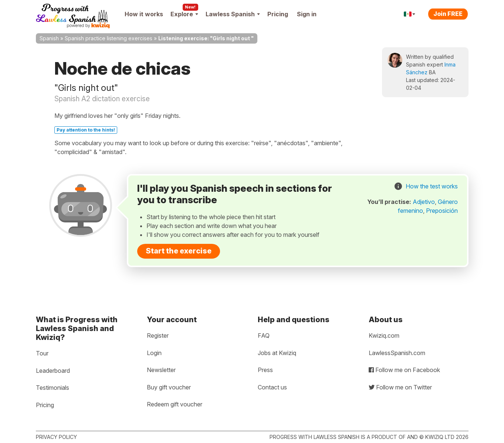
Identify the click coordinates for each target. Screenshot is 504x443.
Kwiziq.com (384, 335)
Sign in (307, 14)
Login (154, 353)
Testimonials (53, 388)
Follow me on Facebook (404, 370)
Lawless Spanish (233, 14)
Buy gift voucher (169, 387)
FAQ (264, 335)
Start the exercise (179, 251)
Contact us (272, 387)
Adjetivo (424, 202)
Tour (42, 353)
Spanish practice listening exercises (109, 38)
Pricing (278, 14)
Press (265, 370)
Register (158, 335)
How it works (144, 14)
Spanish (49, 38)
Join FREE (448, 14)
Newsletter (161, 370)
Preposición (442, 211)
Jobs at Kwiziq (277, 353)
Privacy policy (56, 437)
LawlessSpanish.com (397, 353)
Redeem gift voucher (175, 404)
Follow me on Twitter (400, 387)
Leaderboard (53, 371)
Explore (184, 14)
